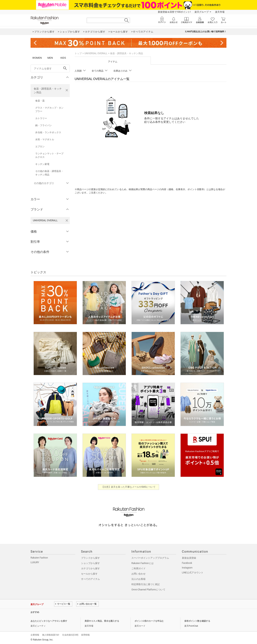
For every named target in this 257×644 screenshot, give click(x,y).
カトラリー (41, 118)
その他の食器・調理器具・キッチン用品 (49, 173)
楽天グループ (202, 12)
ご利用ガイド (138, 568)
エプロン (40, 147)
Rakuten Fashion (39, 558)
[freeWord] (50, 68)
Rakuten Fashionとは (143, 563)
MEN (50, 58)
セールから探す (89, 574)
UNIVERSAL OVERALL (96, 53)
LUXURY (35, 562)
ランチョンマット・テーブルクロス (49, 155)
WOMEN (37, 58)
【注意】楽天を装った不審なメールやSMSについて (129, 487)
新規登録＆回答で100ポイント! (174, 12)
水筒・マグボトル (45, 139)
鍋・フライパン (43, 125)
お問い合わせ (138, 574)
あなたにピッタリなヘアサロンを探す (49, 621)
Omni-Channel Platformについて (148, 590)
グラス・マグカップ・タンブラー (49, 110)
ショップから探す (90, 563)
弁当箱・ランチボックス (48, 132)
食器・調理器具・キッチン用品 (48, 91)
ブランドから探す (90, 558)
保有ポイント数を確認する (197, 621)
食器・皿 (40, 101)
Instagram (187, 568)
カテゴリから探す (90, 568)
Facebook (187, 563)
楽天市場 (220, 12)
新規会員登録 (189, 558)
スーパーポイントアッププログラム (150, 558)
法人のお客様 (138, 579)
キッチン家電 (42, 164)
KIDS (63, 58)
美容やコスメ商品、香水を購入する (102, 621)
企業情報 (35, 635)
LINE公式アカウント (193, 573)
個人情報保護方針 (51, 635)
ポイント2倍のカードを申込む (149, 621)
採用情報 (85, 635)
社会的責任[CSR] (70, 635)
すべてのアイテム (90, 579)
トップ (78, 53)
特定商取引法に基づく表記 (146, 584)
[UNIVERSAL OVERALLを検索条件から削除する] (67, 220)
